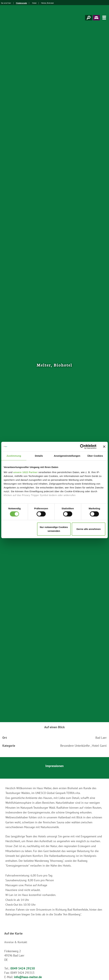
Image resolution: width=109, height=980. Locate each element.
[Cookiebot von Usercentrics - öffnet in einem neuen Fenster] (82, 447)
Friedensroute (21, 3)
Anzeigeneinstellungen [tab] (67, 456)
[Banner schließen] (104, 447)
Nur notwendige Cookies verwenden (54, 529)
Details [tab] (39, 456)
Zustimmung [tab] (14, 456)
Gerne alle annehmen (89, 529)
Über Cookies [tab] (95, 456)
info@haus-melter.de (28, 977)
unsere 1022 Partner (25, 472)
